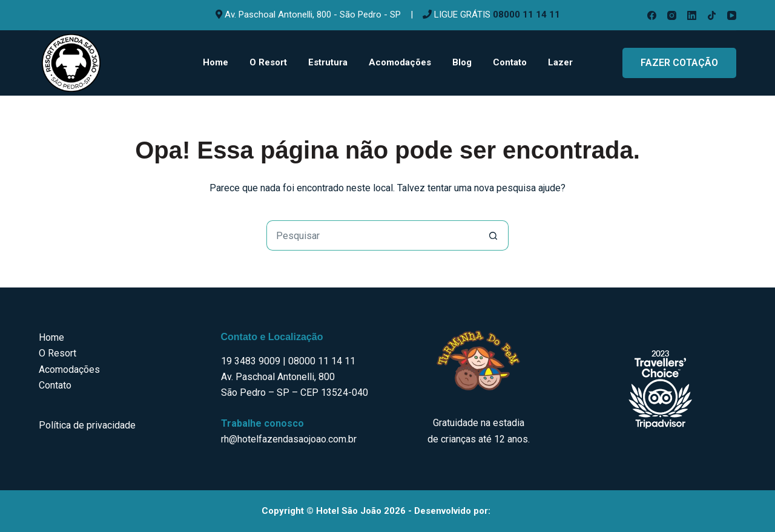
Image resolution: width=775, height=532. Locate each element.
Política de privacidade (87, 425)
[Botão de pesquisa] (493, 235)
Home (216, 62)
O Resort (268, 62)
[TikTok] (712, 15)
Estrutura (328, 62)
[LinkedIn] (692, 15)
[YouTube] (732, 15)
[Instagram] (672, 15)
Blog (462, 62)
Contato (510, 62)
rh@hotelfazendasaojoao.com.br (289, 439)
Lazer (560, 62)
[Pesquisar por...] (372, 235)
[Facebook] (652, 15)
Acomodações (400, 62)
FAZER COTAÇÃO (679, 63)
